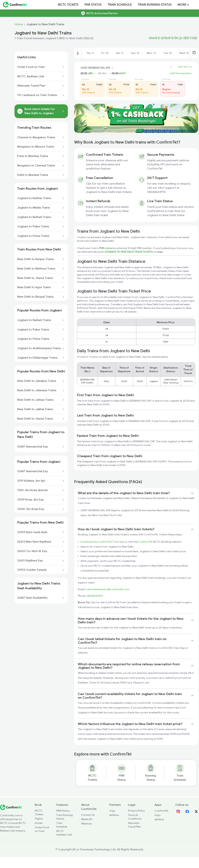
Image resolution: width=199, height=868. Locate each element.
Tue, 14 (168, 53)
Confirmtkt (161, 811)
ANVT (122, 73)
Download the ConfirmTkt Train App (102, 542)
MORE (183, 5)
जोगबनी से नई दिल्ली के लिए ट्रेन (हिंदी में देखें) (173, 38)
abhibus (114, 815)
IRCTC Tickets (68, 5)
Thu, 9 (90, 53)
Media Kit (87, 819)
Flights (39, 819)
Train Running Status (155, 5)
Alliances (86, 824)
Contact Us (88, 815)
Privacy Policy (136, 811)
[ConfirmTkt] (11, 809)
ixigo (112, 811)
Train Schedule (120, 5)
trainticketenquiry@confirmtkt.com (107, 589)
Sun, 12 (135, 53)
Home (19, 24)
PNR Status (93, 5)
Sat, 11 (120, 53)
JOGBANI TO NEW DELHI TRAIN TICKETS (129, 252)
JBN (90, 73)
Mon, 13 (151, 53)
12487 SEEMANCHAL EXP (97, 68)
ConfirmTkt (145, 542)
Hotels (39, 823)
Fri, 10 (105, 53)
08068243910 (95, 596)
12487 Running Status (181, 73)
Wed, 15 (184, 53)
